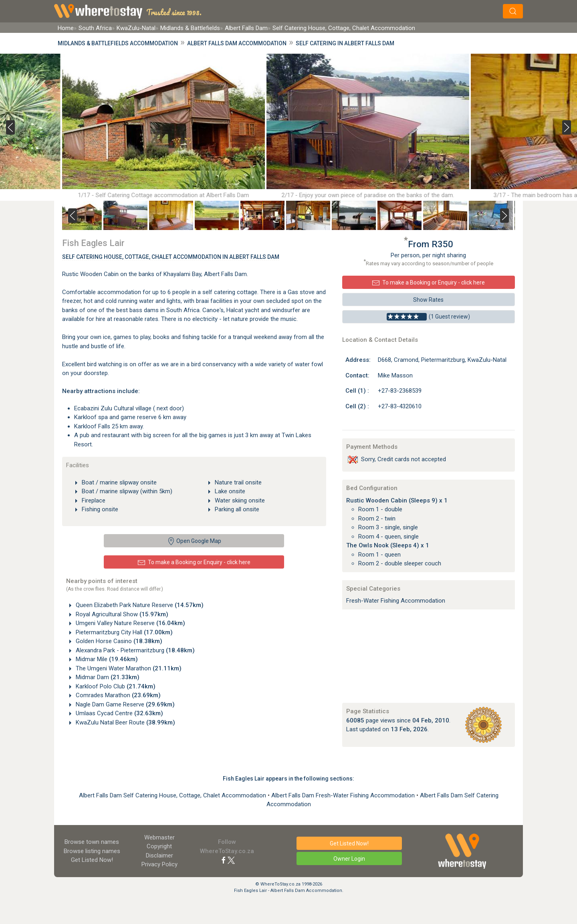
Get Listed (92, 860)
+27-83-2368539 (400, 391)
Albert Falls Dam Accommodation (237, 43)
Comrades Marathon (117, 695)
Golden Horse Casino (118, 641)
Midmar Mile (106, 659)
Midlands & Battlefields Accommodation (118, 43)
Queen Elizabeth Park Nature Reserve (139, 605)
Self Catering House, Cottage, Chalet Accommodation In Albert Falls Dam (171, 257)
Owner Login (349, 859)
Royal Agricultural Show (121, 614)
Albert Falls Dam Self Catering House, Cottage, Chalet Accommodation (173, 795)
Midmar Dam (107, 677)
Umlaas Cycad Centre (119, 713)
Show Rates (428, 300)
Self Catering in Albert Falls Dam (345, 43)
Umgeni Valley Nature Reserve (130, 623)
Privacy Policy (159, 864)
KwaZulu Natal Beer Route (125, 722)
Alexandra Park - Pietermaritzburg (134, 650)
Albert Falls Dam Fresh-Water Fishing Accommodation (344, 795)
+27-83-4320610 (400, 406)
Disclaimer (159, 855)
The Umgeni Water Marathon (128, 668)
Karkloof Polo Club (115, 686)
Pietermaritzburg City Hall (123, 632)
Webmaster (159, 837)
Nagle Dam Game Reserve (124, 704)
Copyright (159, 846)
